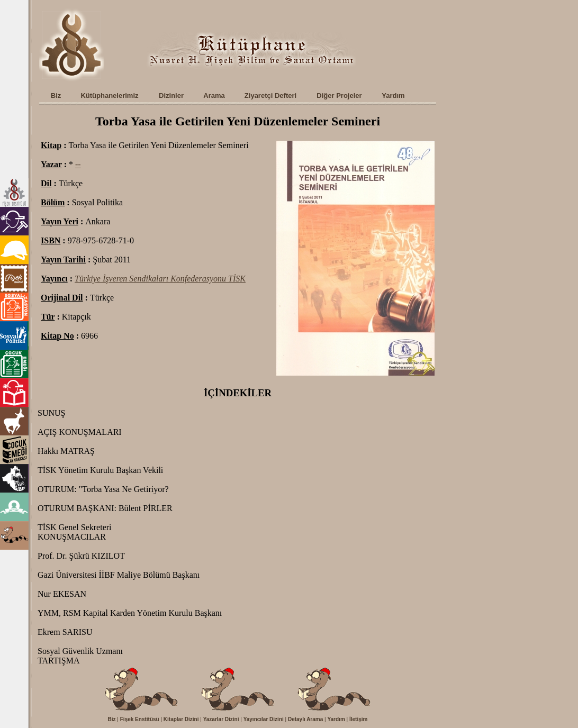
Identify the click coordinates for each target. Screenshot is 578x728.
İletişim (358, 719)
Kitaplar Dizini (181, 719)
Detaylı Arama (305, 719)
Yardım (336, 719)
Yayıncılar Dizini (264, 719)
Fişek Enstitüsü (140, 719)
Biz (112, 719)
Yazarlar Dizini (221, 719)
